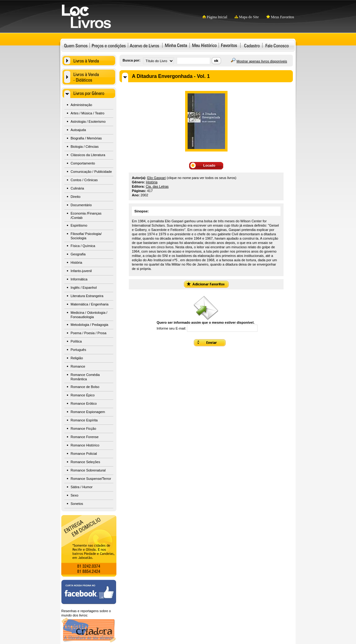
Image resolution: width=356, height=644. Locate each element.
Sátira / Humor (82, 487)
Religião (77, 358)
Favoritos (229, 45)
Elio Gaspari (157, 178)
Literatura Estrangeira (87, 296)
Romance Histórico (85, 445)
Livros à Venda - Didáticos (89, 77)
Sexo (74, 495)
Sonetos (77, 504)
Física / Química (83, 246)
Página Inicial (215, 17)
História (76, 262)
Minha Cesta (176, 45)
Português (78, 350)
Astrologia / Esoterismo (88, 122)
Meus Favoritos (280, 17)
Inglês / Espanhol (84, 288)
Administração (81, 105)
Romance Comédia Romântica (85, 377)
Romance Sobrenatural (88, 470)
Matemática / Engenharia (89, 304)
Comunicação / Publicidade (91, 172)
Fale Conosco (277, 45)
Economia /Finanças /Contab (86, 215)
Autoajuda (78, 130)
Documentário (81, 205)
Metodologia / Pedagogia (89, 325)
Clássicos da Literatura (88, 155)
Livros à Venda (89, 61)
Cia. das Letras (157, 186)
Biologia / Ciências (85, 147)
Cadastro (252, 45)
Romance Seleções (85, 462)
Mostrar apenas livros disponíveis (262, 61)
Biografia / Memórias (86, 138)
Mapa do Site (247, 17)
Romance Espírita (84, 420)
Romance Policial (84, 454)
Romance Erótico (84, 403)
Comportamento (83, 163)
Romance (78, 366)
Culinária (77, 188)
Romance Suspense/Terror (91, 479)
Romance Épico (83, 395)
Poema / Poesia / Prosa (89, 333)
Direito (76, 197)
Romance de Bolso (85, 387)
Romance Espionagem (88, 412)
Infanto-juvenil (81, 271)
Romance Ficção (83, 429)
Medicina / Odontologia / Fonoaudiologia (89, 315)
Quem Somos (76, 45)
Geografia (78, 254)
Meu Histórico (204, 45)
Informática (79, 279)
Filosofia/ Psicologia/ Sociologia (86, 236)
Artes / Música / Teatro (87, 113)
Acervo (144, 45)
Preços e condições (109, 45)
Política (76, 341)
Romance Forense (85, 437)
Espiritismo (79, 225)
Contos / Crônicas (84, 180)
